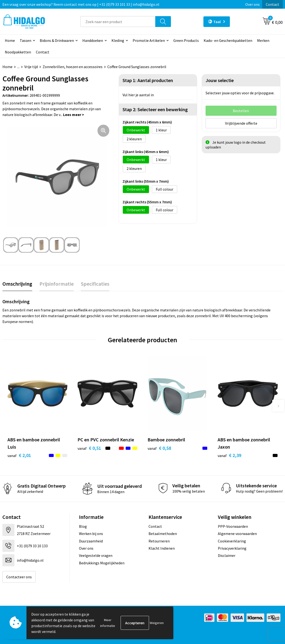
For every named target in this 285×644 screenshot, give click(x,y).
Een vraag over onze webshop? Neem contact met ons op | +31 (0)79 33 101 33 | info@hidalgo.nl (81, 4)
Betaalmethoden (163, 534)
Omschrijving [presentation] (17, 284)
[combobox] (118, 22)
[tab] (17, 284)
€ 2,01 (19, 455)
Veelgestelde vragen (96, 555)
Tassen (26, 40)
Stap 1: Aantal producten (148, 80)
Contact (272, 4)
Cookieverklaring (232, 541)
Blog (83, 526)
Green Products (186, 40)
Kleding (118, 40)
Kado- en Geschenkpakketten (228, 40)
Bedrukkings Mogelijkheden (102, 563)
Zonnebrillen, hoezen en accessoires (73, 67)
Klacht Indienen (162, 548)
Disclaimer (227, 555)
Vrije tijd (31, 67)
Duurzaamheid (91, 541)
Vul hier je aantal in (138, 95)
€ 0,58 (159, 448)
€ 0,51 (89, 448)
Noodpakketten (18, 52)
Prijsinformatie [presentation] (57, 284)
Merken (263, 40)
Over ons (253, 4)
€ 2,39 (229, 455)
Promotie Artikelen (149, 40)
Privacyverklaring (232, 548)
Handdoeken (93, 40)
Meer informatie (108, 623)
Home (10, 40)
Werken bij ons (91, 534)
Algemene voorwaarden (237, 534)
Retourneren (159, 541)
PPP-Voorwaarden (233, 526)
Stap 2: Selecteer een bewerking (155, 109)
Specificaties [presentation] (95, 284)
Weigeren (157, 623)
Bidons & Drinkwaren (57, 40)
